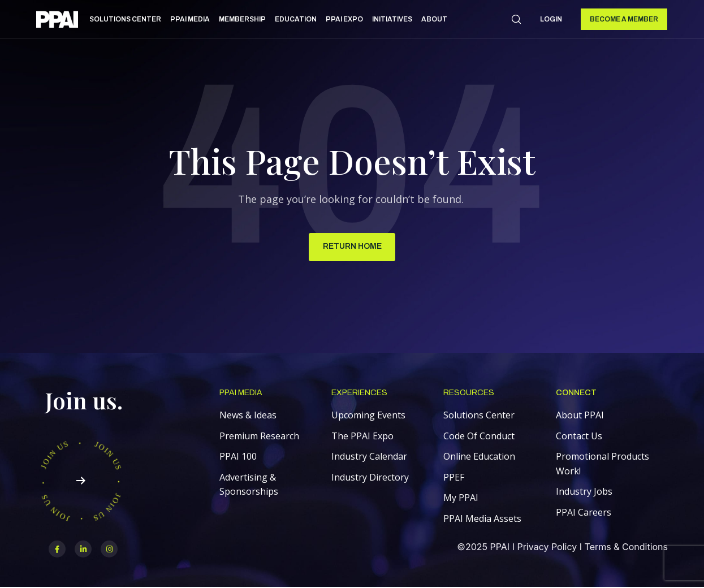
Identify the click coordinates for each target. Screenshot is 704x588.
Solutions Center (125, 19)
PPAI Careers (584, 513)
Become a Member (624, 19)
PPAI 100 (238, 457)
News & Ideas (248, 416)
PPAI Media (190, 19)
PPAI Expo (344, 19)
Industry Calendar (369, 457)
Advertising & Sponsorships (249, 485)
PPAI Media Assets (482, 519)
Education (296, 19)
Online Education (479, 457)
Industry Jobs (584, 492)
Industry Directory (370, 478)
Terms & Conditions (626, 547)
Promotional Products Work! (602, 464)
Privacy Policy (547, 547)
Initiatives (392, 19)
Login (551, 19)
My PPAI (461, 498)
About (434, 19)
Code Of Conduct (479, 436)
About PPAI (580, 416)
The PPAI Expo (362, 436)
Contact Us (579, 436)
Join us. (84, 401)
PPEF (454, 478)
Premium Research (259, 436)
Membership (242, 19)
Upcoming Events (368, 416)
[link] (57, 21)
